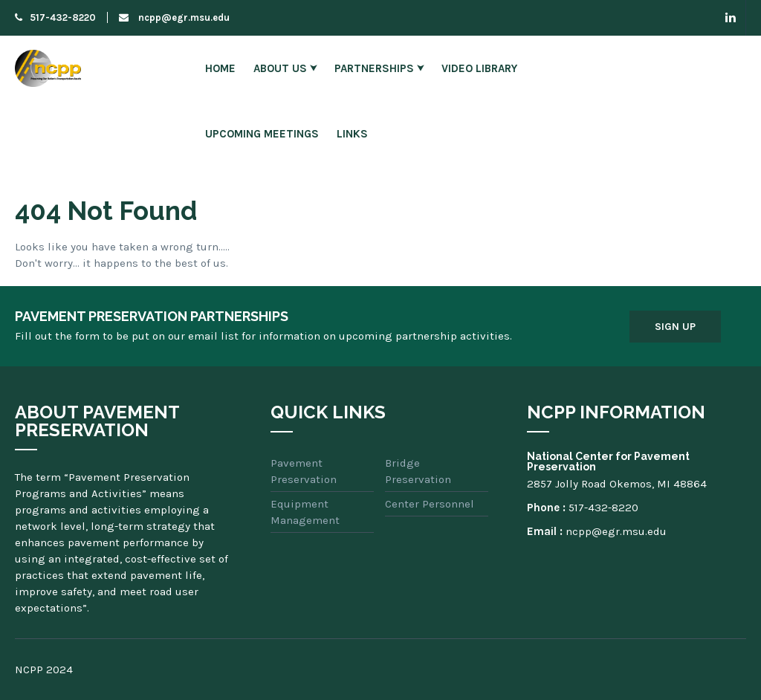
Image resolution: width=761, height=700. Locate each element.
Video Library (479, 68)
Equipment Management (305, 512)
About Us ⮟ (285, 68)
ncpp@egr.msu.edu (174, 17)
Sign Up (675, 327)
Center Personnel (430, 504)
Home (220, 68)
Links (352, 134)
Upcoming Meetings (262, 134)
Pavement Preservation (304, 471)
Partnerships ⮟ (379, 68)
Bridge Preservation (418, 471)
